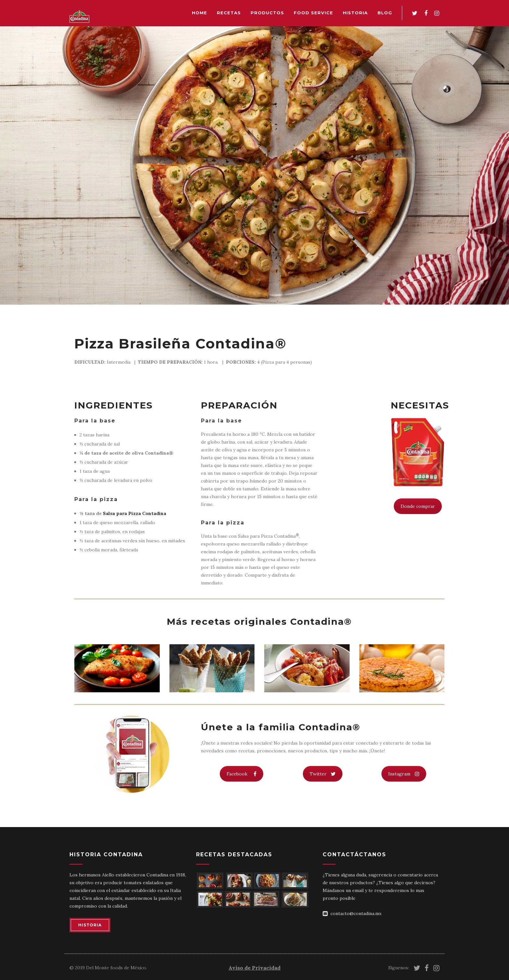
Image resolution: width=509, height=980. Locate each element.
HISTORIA (90, 925)
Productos (267, 13)
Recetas (229, 13)
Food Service (313, 13)
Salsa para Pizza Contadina (135, 513)
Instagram (404, 774)
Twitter (323, 774)
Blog (385, 13)
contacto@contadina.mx (356, 913)
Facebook (242, 774)
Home (199, 13)
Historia (355, 13)
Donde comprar (418, 506)
